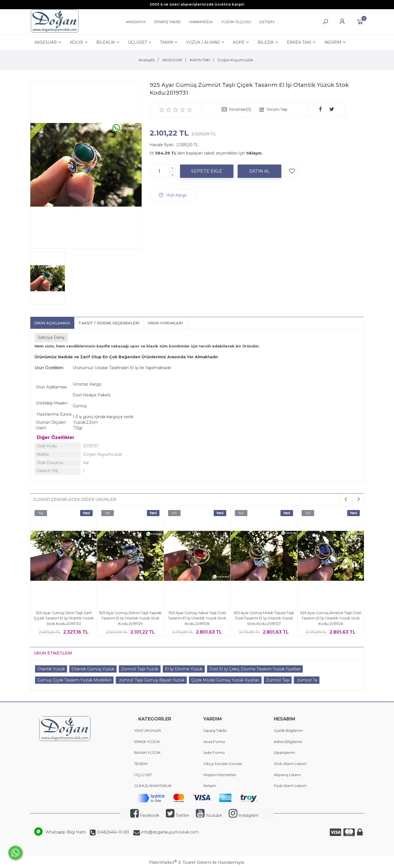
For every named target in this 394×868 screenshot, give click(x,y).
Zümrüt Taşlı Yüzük (140, 669)
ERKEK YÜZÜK (147, 742)
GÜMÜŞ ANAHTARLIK (153, 786)
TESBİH (141, 764)
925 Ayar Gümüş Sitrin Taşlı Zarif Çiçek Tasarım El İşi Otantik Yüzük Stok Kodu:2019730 (64, 618)
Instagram (244, 815)
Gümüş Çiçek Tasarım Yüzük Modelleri (74, 680)
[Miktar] (159, 171)
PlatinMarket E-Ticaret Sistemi (180, 862)
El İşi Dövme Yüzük (184, 669)
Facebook (145, 815)
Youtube (209, 815)
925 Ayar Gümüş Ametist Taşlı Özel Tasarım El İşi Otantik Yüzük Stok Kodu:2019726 (331, 618)
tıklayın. (254, 153)
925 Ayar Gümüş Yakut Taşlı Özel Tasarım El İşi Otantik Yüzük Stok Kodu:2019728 (197, 618)
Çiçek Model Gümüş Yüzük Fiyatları (225, 680)
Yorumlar (240, 109)
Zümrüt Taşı (278, 680)
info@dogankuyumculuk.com (169, 832)
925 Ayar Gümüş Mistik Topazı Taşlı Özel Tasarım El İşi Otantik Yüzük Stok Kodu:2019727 (264, 618)
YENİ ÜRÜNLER (148, 730)
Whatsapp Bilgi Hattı (66, 832)
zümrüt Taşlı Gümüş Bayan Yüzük (151, 680)
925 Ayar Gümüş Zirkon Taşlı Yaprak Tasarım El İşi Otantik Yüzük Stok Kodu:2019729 (130, 618)
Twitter (178, 815)
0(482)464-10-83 (112, 832)
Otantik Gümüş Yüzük (93, 669)
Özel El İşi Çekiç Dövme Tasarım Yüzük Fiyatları (255, 669)
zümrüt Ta (307, 680)
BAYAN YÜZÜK (147, 752)
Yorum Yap (277, 109)
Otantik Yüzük (51, 669)
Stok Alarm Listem (290, 764)
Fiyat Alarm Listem (290, 786)
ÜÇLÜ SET (143, 775)
